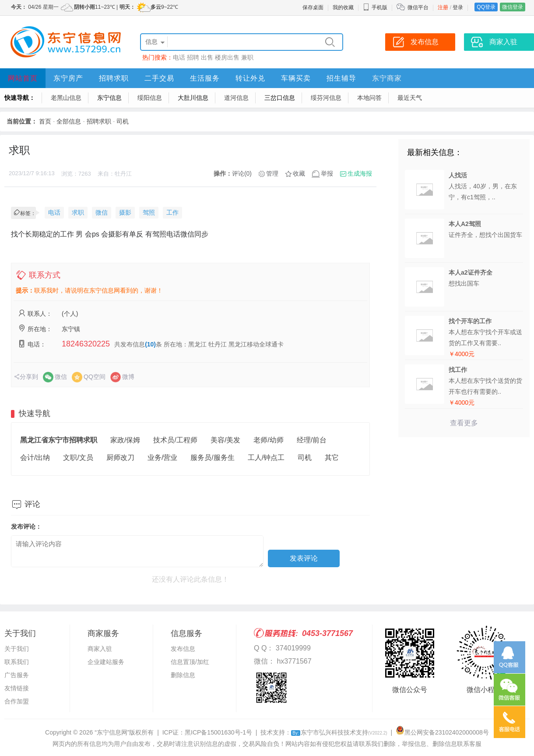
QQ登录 (486, 7)
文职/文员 (78, 457)
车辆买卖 (296, 78)
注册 (443, 7)
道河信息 (236, 98)
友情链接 (17, 688)
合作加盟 (17, 701)
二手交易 (159, 78)
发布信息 (183, 649)
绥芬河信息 (326, 98)
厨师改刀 (120, 457)
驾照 (149, 212)
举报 (327, 173)
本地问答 (369, 98)
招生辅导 (341, 78)
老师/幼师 (268, 440)
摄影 (125, 212)
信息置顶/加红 (190, 662)
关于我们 (17, 649)
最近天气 (410, 98)
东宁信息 (109, 98)
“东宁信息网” (112, 732)
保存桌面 (313, 7)
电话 (179, 57)
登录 (458, 7)
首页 (45, 121)
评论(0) (242, 173)
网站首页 (23, 78)
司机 (123, 121)
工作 (172, 212)
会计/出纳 (35, 457)
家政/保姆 (125, 440)
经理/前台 (312, 440)
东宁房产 (68, 78)
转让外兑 (250, 78)
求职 (78, 212)
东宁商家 (387, 78)
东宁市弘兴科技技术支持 (339, 732)
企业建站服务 (106, 662)
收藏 (299, 173)
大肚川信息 (193, 98)
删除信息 (183, 675)
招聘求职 (114, 78)
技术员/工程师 (175, 440)
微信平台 (418, 7)
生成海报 (360, 173)
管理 (272, 173)
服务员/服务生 (212, 457)
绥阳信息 (150, 98)
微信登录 (513, 7)
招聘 (193, 57)
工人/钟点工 (266, 457)
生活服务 (205, 78)
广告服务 (17, 675)
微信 (102, 212)
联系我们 (17, 662)
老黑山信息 (66, 98)
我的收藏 (343, 7)
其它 (332, 457)
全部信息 (69, 121)
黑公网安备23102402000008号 (442, 732)
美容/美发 (225, 440)
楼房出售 (227, 57)
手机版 (375, 7)
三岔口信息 (280, 98)
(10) (150, 344)
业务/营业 (162, 457)
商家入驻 (100, 649)
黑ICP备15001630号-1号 (218, 732)
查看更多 (464, 423)
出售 (207, 57)
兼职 (247, 57)
